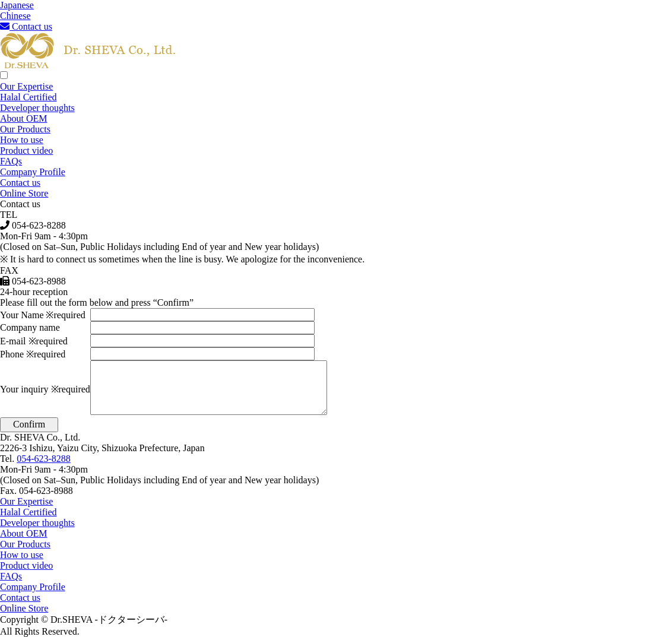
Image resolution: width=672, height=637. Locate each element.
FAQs (11, 161)
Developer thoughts (37, 108)
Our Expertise (26, 86)
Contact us (26, 26)
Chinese (15, 16)
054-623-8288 (44, 459)
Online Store (24, 193)
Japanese (17, 5)
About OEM (24, 118)
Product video (26, 150)
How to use (22, 140)
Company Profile (33, 172)
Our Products (25, 129)
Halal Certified (28, 97)
